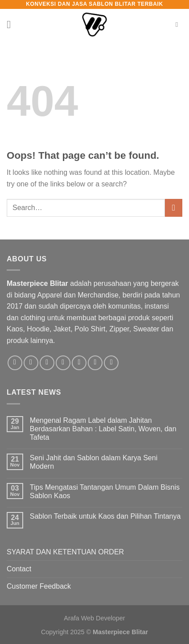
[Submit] (174, 208)
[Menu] (12, 24)
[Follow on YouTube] (111, 363)
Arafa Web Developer (94, 618)
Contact (19, 569)
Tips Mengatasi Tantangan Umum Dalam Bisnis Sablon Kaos (105, 491)
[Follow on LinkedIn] (95, 363)
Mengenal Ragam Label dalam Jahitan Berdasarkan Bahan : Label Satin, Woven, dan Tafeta (103, 429)
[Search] (179, 25)
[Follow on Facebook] (15, 363)
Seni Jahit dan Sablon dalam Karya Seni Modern (94, 462)
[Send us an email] (63, 363)
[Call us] (79, 363)
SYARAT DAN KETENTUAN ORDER (65, 552)
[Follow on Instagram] (31, 363)
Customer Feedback (39, 586)
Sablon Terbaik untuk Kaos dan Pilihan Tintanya (105, 516)
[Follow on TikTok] (47, 363)
